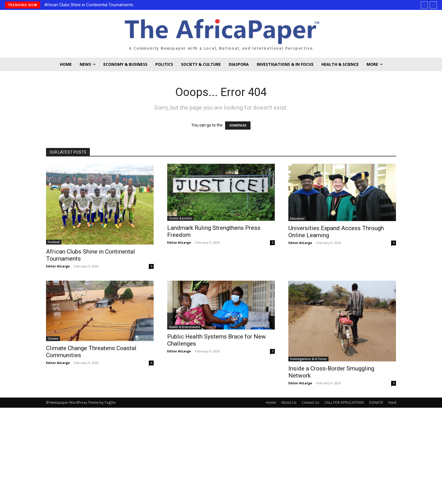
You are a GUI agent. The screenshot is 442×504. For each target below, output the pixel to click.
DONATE (376, 402)
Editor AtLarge (58, 266)
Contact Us (310, 402)
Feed (392, 402)
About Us (289, 402)
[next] (433, 5)
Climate (53, 339)
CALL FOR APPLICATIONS (344, 402)
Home (271, 402)
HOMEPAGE (238, 126)
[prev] (424, 5)
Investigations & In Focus (308, 359)
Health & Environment (184, 327)
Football (54, 242)
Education (297, 219)
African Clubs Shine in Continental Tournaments (89, 5)
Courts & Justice (180, 218)
